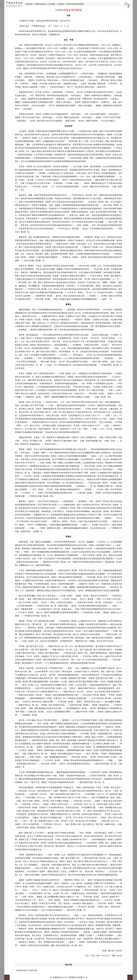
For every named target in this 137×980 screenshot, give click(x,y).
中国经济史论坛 (40, 4)
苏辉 (68, 16)
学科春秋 (52, 4)
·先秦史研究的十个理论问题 (26, 970)
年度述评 (61, 4)
